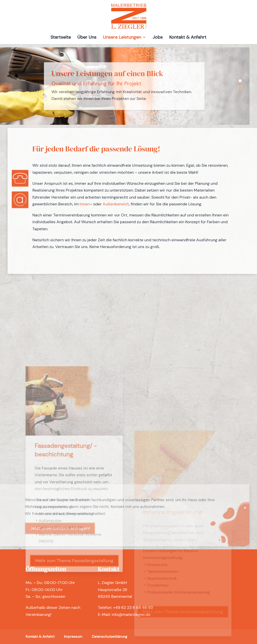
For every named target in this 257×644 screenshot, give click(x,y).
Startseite (61, 38)
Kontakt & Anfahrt (188, 38)
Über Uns (87, 38)
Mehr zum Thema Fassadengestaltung (74, 633)
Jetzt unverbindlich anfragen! (60, 528)
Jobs (158, 38)
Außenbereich (116, 204)
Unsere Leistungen (122, 38)
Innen (85, 204)
